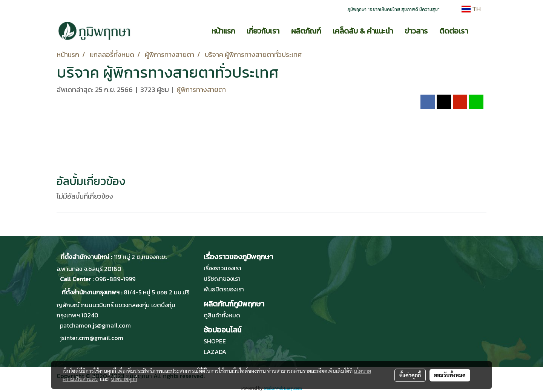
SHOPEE (215, 341)
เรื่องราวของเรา (222, 268)
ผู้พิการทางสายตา (201, 90)
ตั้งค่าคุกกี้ (410, 375)
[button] (480, 31)
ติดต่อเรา (454, 31)
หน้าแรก (223, 31)
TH (471, 9)
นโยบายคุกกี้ (124, 379)
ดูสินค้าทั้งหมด (222, 315)
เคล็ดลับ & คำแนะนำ (363, 31)
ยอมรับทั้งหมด (450, 375)
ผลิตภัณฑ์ (306, 31)
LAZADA (215, 352)
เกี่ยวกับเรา (263, 31)
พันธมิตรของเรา (224, 289)
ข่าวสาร (416, 31)
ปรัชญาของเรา (222, 279)
